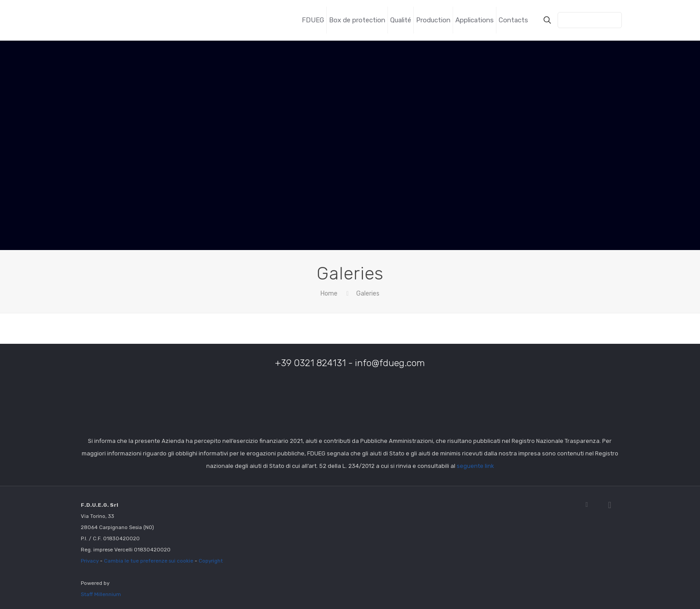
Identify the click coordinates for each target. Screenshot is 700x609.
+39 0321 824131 (310, 363)
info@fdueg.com (390, 363)
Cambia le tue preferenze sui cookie (149, 561)
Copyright (211, 561)
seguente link (475, 466)
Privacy (90, 561)
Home (329, 294)
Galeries (368, 294)
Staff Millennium (101, 594)
